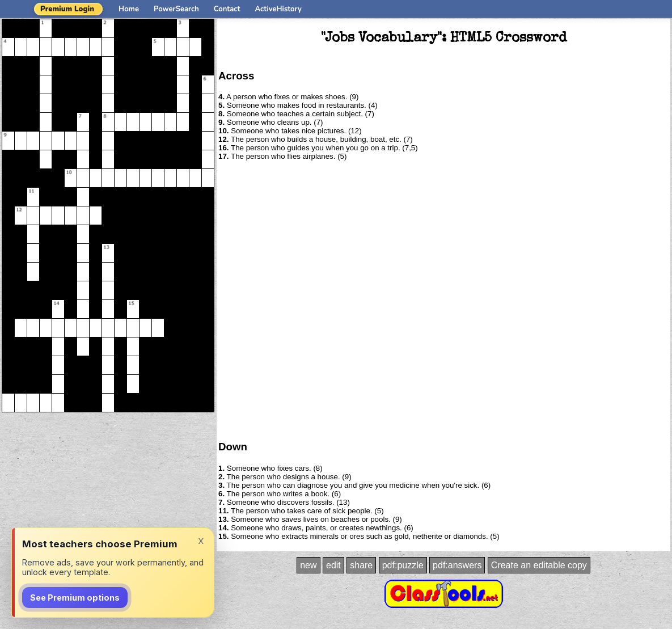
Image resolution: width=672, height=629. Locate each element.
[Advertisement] (128, 300)
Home (129, 9)
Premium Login (67, 9)
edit (333, 565)
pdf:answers (457, 565)
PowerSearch (176, 9)
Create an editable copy (539, 565)
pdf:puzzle (403, 565)
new (308, 565)
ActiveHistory (278, 9)
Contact (227, 9)
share (361, 565)
